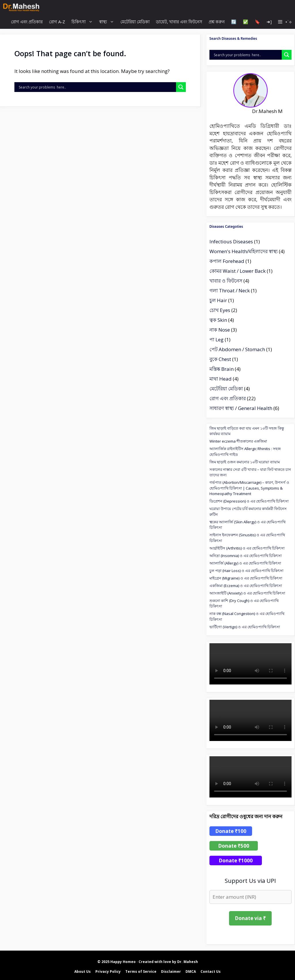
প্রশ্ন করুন (217, 22)
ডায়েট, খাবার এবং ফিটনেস (179, 22)
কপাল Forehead (227, 261)
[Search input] (97, 87)
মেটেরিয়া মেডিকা (135, 22)
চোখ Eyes (220, 310)
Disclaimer (171, 971)
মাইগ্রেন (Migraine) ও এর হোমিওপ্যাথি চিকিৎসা (246, 578)
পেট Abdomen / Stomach (237, 349)
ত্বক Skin (218, 320)
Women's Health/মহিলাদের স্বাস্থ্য (244, 251)
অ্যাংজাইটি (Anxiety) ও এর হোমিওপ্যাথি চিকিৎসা (247, 593)
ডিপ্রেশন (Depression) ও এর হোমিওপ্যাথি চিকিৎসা (249, 501)
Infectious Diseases (231, 241)
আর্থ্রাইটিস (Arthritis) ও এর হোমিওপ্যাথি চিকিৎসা (247, 548)
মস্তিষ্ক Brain (222, 369)
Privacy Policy (108, 971)
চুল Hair (218, 300)
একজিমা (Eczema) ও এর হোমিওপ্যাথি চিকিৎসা (246, 586)
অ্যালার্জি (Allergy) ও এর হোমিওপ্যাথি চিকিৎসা (245, 563)
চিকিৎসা (84, 22)
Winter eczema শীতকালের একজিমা (238, 441)
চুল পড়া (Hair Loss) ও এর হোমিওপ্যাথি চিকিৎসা (246, 571)
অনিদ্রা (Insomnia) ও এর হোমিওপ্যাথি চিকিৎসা (246, 556)
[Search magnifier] (181, 87)
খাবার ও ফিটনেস (226, 281)
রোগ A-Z (57, 22)
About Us (83, 971)
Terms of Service (141, 971)
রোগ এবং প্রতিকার (27, 22)
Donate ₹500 (234, 846)
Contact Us (211, 971)
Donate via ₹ (250, 918)
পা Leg (216, 339)
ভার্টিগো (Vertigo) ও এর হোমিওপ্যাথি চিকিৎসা (245, 627)
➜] (269, 22)
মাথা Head (221, 379)
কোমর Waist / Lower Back (238, 271)
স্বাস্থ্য (108, 22)
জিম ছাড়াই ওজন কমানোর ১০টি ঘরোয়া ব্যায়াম (245, 462)
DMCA (191, 971)
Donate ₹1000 (236, 860)
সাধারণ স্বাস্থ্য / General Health (241, 408)
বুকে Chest (220, 359)
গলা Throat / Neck (230, 290)
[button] (285, 22)
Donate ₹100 (231, 831)
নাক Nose (220, 330)
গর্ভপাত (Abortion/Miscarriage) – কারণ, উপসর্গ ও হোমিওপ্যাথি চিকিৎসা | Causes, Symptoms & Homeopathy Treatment (249, 488)
